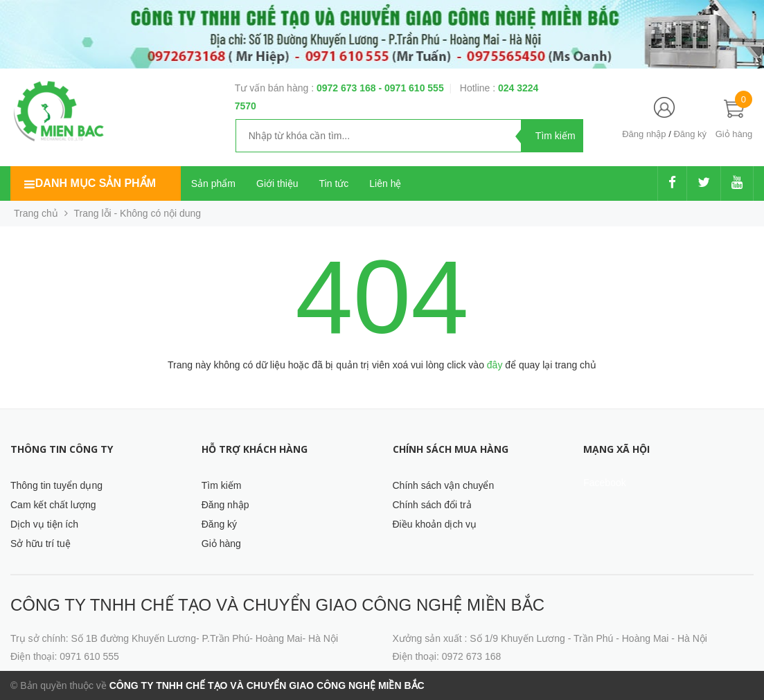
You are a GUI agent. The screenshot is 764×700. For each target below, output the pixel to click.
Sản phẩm (213, 183)
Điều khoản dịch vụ (435, 524)
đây (495, 365)
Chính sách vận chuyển (444, 485)
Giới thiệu (277, 183)
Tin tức (334, 183)
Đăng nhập (644, 134)
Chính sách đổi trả (432, 505)
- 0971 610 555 (411, 88)
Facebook (604, 483)
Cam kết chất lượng (53, 505)
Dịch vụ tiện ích (44, 524)
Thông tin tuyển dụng (56, 485)
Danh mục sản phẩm (96, 183)
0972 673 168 (348, 88)
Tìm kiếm (222, 485)
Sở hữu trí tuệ (41, 544)
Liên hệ (385, 183)
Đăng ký (690, 134)
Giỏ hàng (221, 544)
